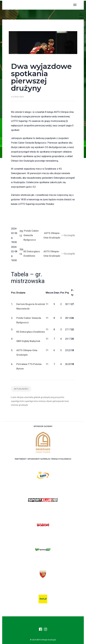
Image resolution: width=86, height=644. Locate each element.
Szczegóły (69, 235)
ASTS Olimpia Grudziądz (46, 640)
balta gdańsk (34, 397)
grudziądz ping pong (50, 397)
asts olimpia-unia (20, 397)
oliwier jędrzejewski (55, 401)
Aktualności (21, 389)
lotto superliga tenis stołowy (33, 401)
